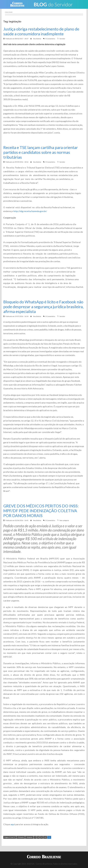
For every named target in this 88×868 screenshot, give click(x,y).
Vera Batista (37, 39)
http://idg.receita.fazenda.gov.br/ (30, 211)
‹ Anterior (29, 837)
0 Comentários (50, 39)
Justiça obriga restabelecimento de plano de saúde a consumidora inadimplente (42, 31)
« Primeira (21, 837)
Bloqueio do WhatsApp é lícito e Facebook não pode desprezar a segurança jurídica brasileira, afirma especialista (44, 307)
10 (45, 837)
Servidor (62, 39)
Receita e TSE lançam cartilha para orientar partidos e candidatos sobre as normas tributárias (41, 152)
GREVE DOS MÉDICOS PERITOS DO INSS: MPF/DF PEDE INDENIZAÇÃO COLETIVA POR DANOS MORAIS (41, 511)
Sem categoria (64, 520)
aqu (12, 824)
